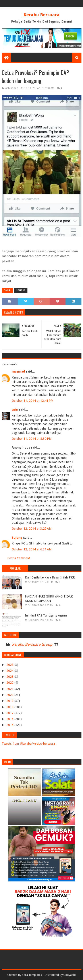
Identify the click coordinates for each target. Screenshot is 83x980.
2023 (10, 677)
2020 (10, 695)
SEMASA (21, 290)
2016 (10, 719)
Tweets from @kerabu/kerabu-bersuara (28, 744)
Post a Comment (19, 558)
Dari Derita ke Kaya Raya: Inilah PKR (50, 577)
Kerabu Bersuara (41, 15)
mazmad (18, 371)
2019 (10, 701)
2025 (10, 665)
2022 (10, 683)
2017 (10, 713)
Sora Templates (32, 975)
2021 (10, 689)
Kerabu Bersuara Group (32, 644)
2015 (10, 725)
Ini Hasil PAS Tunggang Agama (46, 615)
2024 (10, 671)
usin (15, 409)
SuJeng (17, 538)
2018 (10, 707)
